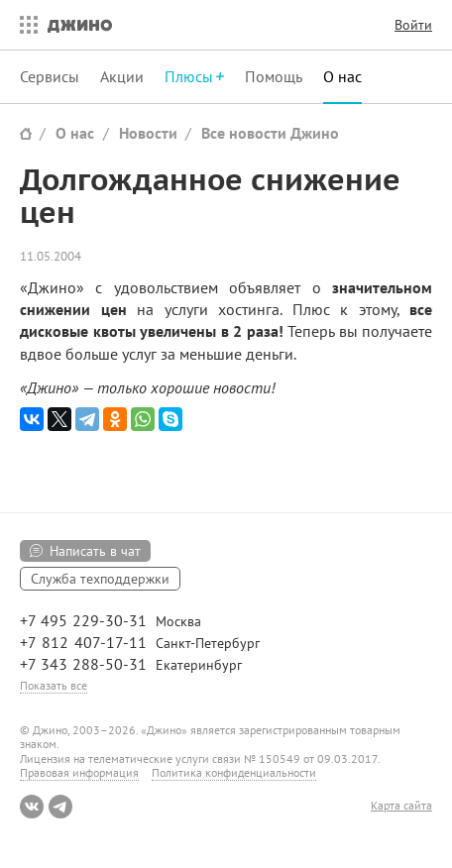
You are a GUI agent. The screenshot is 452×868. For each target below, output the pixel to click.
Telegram (60, 807)
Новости (148, 133)
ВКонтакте (32, 807)
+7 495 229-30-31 (83, 620)
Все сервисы (24, 25)
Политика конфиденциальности (234, 772)
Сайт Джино (26, 133)
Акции (122, 76)
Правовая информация (79, 772)
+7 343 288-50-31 (83, 664)
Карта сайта (401, 806)
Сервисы (50, 76)
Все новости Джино (270, 133)
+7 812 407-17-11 (83, 642)
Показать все (54, 685)
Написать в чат (95, 551)
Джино (80, 25)
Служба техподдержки (100, 579)
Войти (413, 25)
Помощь (274, 76)
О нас (342, 76)
